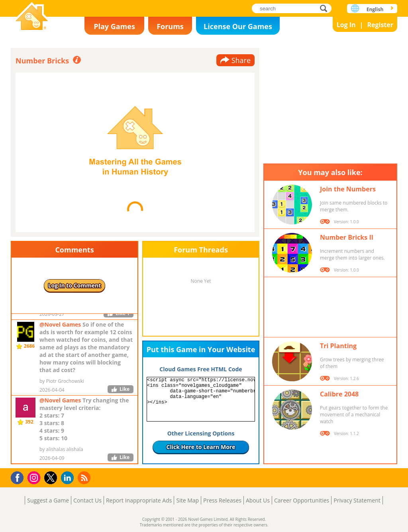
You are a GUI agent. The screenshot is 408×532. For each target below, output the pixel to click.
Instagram (35, 477)
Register (380, 25)
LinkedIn (69, 478)
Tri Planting (338, 346)
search (326, 8)
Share (241, 60)
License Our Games (238, 26)
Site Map (187, 500)
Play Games (114, 26)
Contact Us (87, 500)
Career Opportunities (302, 500)
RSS (85, 478)
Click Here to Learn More (201, 447)
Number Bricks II (347, 237)
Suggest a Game (48, 500)
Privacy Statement (357, 500)
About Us (258, 500)
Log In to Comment (75, 285)
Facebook (19, 477)
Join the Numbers (348, 189)
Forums (170, 26)
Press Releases (222, 500)
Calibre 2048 (339, 394)
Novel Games (32, 17)
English (375, 9)
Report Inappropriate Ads (139, 500)
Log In (346, 25)
